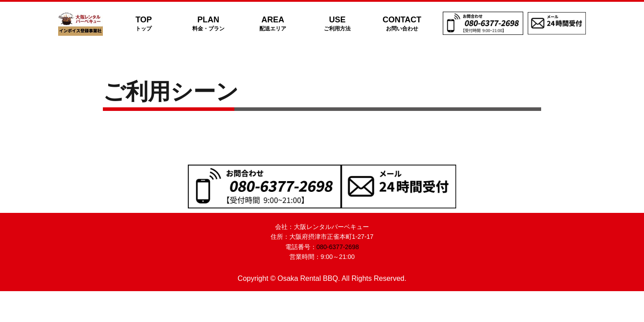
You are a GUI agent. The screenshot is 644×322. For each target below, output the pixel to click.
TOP (144, 23)
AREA (273, 23)
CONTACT (402, 23)
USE (337, 23)
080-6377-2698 (338, 247)
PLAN (208, 23)
